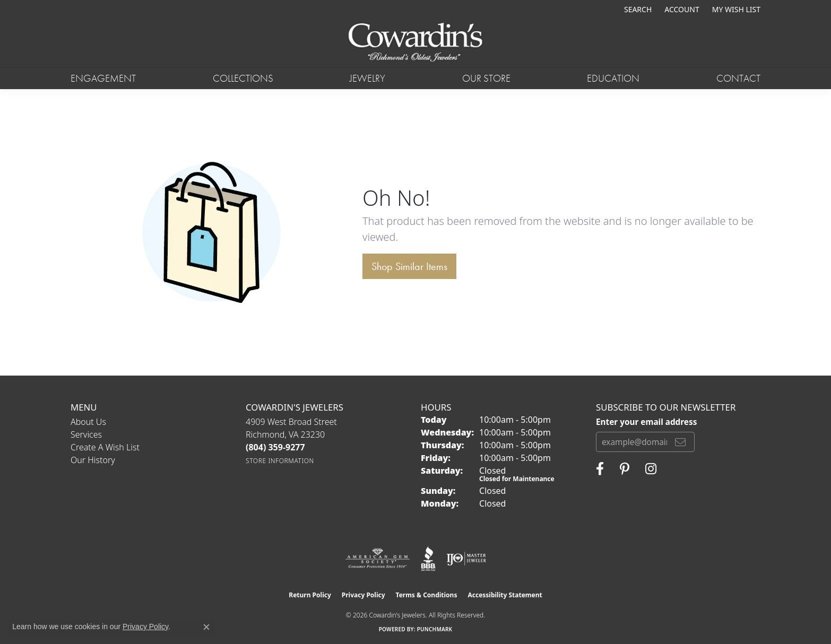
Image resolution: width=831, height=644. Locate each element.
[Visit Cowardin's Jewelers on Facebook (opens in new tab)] (600, 469)
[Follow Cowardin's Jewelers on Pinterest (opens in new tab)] (625, 469)
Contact (738, 78)
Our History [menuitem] (93, 460)
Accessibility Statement (505, 595)
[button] (637, 9)
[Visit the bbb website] (428, 559)
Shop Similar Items (409, 266)
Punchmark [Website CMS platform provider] (435, 629)
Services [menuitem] (86, 434)
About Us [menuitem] (88, 422)
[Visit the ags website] (378, 559)
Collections (243, 78)
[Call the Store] (275, 447)
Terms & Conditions (427, 595)
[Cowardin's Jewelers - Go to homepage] (415, 43)
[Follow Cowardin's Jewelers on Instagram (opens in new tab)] (651, 469)
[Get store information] (280, 461)
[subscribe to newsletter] (680, 442)
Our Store (486, 78)
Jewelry (367, 78)
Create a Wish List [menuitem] (105, 447)
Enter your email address (646, 422)
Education (613, 78)
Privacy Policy (363, 595)
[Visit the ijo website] (466, 559)
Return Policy (310, 595)
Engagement (103, 78)
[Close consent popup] (206, 627)
